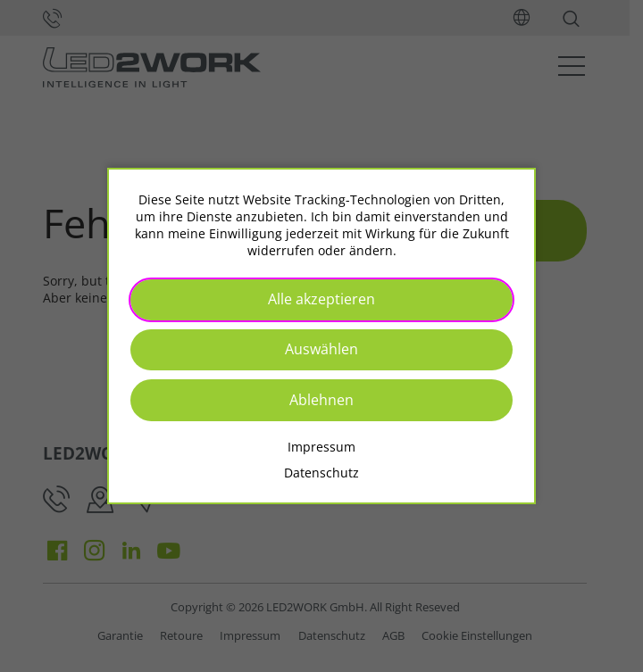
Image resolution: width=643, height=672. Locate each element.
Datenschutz (321, 473)
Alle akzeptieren (321, 299)
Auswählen (321, 349)
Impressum (321, 447)
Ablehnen (321, 400)
